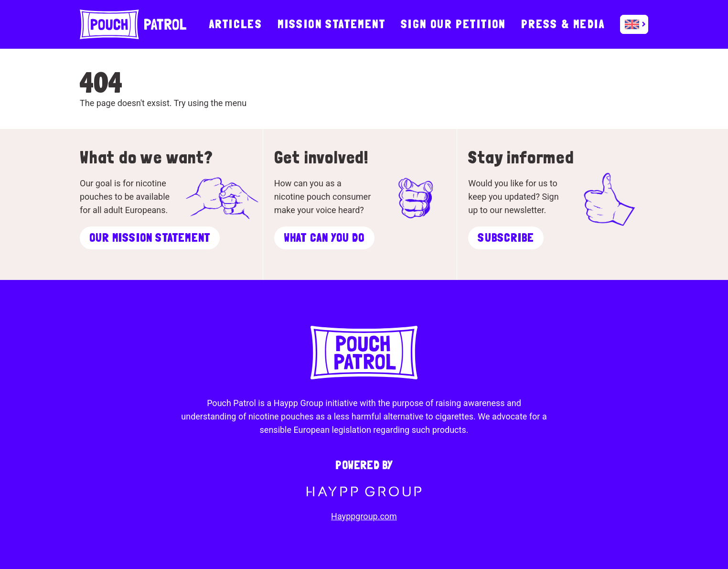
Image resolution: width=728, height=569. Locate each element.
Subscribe (506, 238)
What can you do (324, 238)
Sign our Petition (453, 24)
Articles (236, 24)
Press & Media (563, 24)
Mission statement (332, 24)
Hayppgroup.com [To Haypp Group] (364, 516)
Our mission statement (150, 238)
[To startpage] (133, 24)
